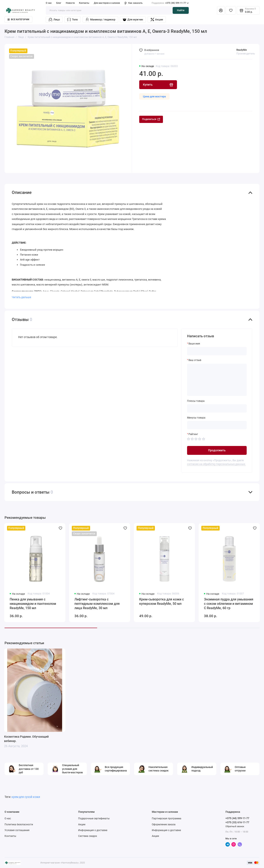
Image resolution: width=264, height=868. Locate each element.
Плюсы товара (196, 401)
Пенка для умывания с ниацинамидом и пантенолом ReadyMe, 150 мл (33, 604)
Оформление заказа (164, 824)
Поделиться (151, 119)
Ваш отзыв (195, 360)
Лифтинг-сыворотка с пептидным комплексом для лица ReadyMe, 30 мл (97, 604)
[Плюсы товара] (217, 408)
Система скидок (88, 836)
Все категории (18, 19)
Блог (59, 3)
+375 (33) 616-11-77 (237, 822)
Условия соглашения (17, 830)
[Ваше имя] (217, 351)
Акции (157, 19)
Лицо (54, 19)
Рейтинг (193, 434)
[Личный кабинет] (221, 10)
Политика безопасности (19, 824)
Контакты (84, 3)
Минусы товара (196, 418)
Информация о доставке (93, 830)
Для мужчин (133, 19)
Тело (72, 19)
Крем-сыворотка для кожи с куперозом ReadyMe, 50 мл (161, 601)
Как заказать (133, 3)
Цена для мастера (154, 96)
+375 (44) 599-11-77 (170, 3)
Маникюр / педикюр (100, 19)
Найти (181, 10)
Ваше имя (194, 344)
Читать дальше (21, 297)
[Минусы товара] (217, 425)
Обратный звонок (235, 826)
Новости (70, 3)
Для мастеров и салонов (107, 3)
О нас (49, 3)
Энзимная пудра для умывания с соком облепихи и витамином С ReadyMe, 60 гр (229, 604)
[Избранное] (231, 10)
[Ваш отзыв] (217, 380)
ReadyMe (242, 50)
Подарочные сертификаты (94, 818)
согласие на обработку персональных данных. (216, 464)
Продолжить (217, 450)
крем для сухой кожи (26, 797)
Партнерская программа (167, 818)
